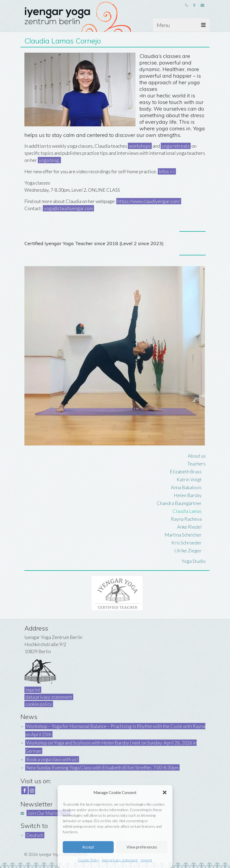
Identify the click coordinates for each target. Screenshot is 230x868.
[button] (165, 792)
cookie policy (39, 704)
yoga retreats (176, 146)
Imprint (146, 860)
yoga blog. (49, 160)
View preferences (142, 847)
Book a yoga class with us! (52, 759)
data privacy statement (120, 860)
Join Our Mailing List (49, 813)
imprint (33, 690)
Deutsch (35, 835)
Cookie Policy (89, 860)
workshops (140, 146)
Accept (88, 847)
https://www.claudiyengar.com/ (149, 201)
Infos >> (167, 171)
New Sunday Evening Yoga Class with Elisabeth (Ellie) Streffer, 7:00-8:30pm (102, 767)
